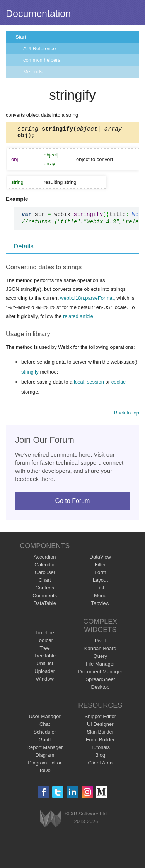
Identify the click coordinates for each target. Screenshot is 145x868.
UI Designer (100, 726)
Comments (45, 598)
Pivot (100, 643)
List (100, 590)
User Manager (45, 719)
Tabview (100, 606)
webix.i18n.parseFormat (87, 300)
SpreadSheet (100, 682)
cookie (119, 384)
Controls (44, 590)
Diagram (45, 757)
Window (45, 681)
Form (100, 575)
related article (78, 318)
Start (21, 37)
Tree (45, 650)
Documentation (38, 14)
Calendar (45, 567)
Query (100, 658)
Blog (100, 757)
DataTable (45, 606)
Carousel (45, 575)
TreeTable (45, 658)
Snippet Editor (100, 719)
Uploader (45, 674)
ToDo (45, 773)
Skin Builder (100, 734)
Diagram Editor (45, 765)
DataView (100, 559)
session (96, 384)
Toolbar (45, 643)
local (79, 384)
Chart (45, 582)
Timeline (45, 635)
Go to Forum (73, 503)
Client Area (101, 765)
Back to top (127, 415)
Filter (100, 567)
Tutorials (100, 750)
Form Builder (100, 742)
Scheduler (45, 734)
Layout (100, 582)
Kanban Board (100, 651)
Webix (51, 821)
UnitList (45, 666)
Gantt (45, 742)
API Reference (40, 48)
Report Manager (45, 750)
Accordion (45, 559)
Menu (100, 598)
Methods (33, 72)
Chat (45, 726)
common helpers (42, 60)
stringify (30, 374)
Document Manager (100, 674)
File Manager (100, 666)
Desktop (100, 689)
